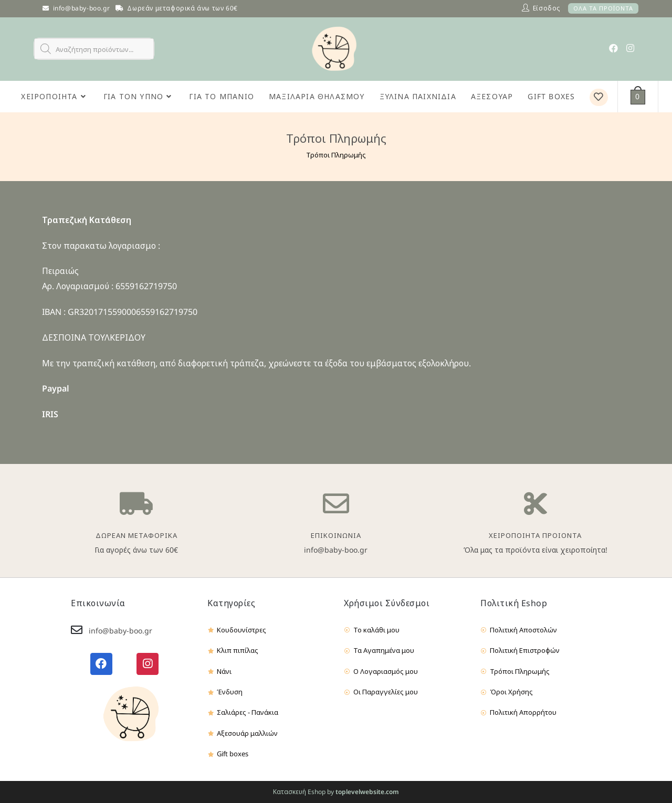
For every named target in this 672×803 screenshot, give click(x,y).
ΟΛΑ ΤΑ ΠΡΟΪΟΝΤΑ (603, 8)
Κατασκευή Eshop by (336, 792)
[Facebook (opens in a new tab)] (613, 48)
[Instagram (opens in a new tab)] (630, 48)
